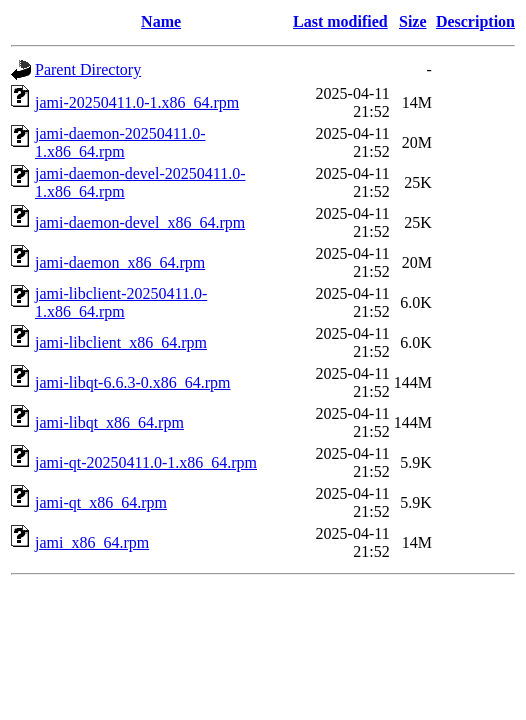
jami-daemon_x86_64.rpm (120, 262)
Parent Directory (88, 69)
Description (475, 21)
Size (413, 21)
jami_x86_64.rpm (92, 542)
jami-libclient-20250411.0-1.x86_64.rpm (121, 302)
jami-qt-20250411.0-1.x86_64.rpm (146, 462)
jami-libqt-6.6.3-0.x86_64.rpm (133, 382)
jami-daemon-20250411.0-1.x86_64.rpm (120, 142)
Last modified (340, 21)
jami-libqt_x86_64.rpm (109, 422)
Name (161, 21)
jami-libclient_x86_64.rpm (121, 342)
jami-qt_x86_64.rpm (101, 502)
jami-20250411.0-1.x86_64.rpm (137, 102)
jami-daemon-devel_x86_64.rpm (140, 222)
